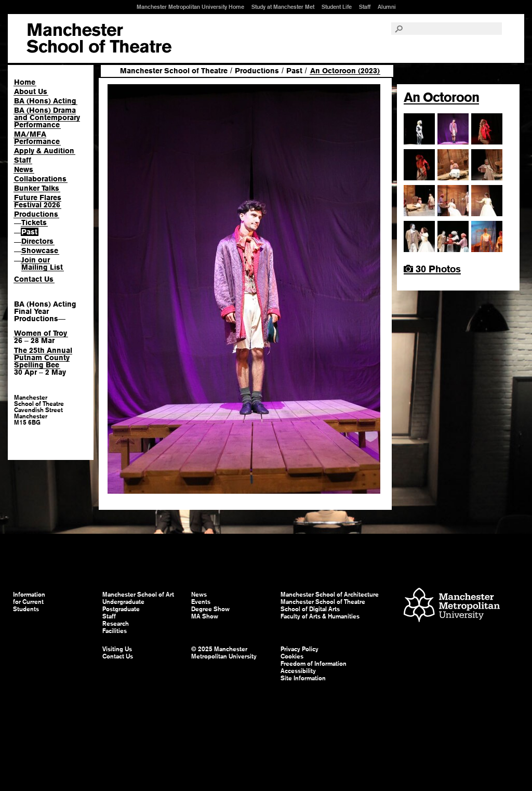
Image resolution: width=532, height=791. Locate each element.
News (24, 169)
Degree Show (210, 609)
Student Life (337, 7)
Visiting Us (117, 649)
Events (201, 602)
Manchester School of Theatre (174, 71)
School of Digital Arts (310, 609)
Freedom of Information (314, 664)
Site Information (303, 678)
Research (116, 624)
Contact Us (34, 279)
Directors (37, 241)
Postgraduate (121, 609)
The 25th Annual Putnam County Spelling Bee (43, 358)
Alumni (387, 7)
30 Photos (432, 269)
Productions (36, 214)
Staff (365, 7)
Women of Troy (41, 333)
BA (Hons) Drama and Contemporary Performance (47, 117)
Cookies (292, 656)
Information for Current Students (29, 602)
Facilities (115, 631)
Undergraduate (123, 602)
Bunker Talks (37, 188)
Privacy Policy (300, 649)
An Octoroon (441, 97)
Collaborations (40, 179)
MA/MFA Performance (37, 138)
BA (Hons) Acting (45, 101)
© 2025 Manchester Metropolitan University (224, 653)
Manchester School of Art (99, 38)
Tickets (34, 222)
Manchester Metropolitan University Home (190, 7)
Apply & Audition (44, 151)
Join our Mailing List (42, 263)
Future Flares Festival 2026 (38, 201)
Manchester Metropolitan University (452, 606)
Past (29, 232)
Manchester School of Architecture (330, 595)
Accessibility (298, 671)
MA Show (205, 616)
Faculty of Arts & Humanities (320, 616)
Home (25, 82)
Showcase (40, 251)
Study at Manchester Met (283, 7)
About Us (31, 91)
